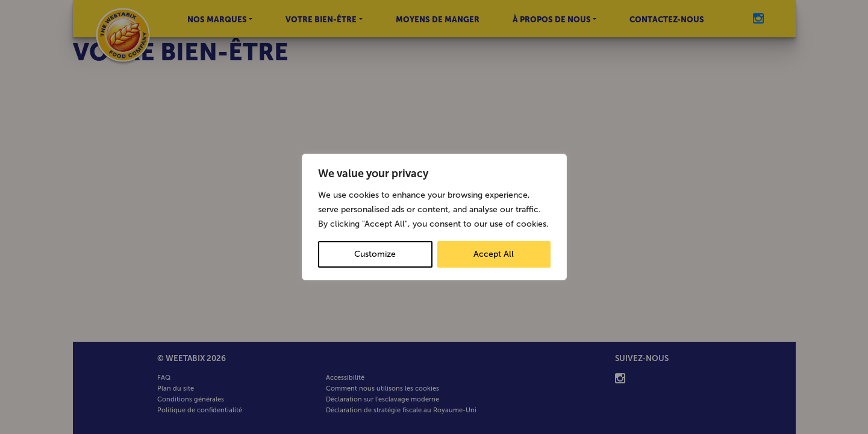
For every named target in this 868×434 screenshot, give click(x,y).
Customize (375, 254)
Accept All (494, 254)
